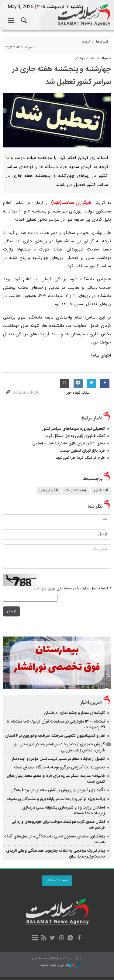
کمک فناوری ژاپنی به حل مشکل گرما (75, 436)
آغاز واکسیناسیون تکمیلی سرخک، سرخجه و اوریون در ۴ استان (55, 736)
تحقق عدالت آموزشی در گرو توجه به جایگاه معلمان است (60, 768)
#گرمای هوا (49, 490)
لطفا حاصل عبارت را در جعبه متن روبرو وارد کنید (72, 589)
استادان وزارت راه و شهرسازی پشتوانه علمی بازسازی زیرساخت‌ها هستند (64, 811)
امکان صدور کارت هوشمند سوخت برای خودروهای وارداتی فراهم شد (58, 825)
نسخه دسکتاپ (57, 880)
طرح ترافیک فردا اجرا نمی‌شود (80, 458)
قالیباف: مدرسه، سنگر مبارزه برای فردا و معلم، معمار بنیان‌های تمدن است (56, 779)
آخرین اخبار (91, 703)
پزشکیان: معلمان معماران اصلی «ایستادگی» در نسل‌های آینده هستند (55, 839)
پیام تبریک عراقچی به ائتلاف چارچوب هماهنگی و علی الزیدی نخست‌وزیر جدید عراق (55, 854)
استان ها (102, 42)
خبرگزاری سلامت (57, 15)
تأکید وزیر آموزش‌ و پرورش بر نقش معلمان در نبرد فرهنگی (58, 790)
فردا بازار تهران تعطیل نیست (82, 451)
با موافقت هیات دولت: (92, 59)
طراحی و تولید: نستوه (60, 965)
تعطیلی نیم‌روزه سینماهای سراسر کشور (74, 429)
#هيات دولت (76, 490)
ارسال (11, 611)
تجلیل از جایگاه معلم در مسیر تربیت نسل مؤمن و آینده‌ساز (58, 759)
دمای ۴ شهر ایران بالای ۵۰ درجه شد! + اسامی (69, 443)
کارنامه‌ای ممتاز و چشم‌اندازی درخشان (74, 713)
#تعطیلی (101, 490)
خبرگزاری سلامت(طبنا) (71, 203)
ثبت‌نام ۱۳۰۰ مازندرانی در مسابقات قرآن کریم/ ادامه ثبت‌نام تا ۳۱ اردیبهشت (56, 725)
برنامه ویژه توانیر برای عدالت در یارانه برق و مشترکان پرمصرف (56, 799)
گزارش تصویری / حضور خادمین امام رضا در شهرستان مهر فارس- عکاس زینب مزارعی (59, 747)
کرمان (86, 42)
